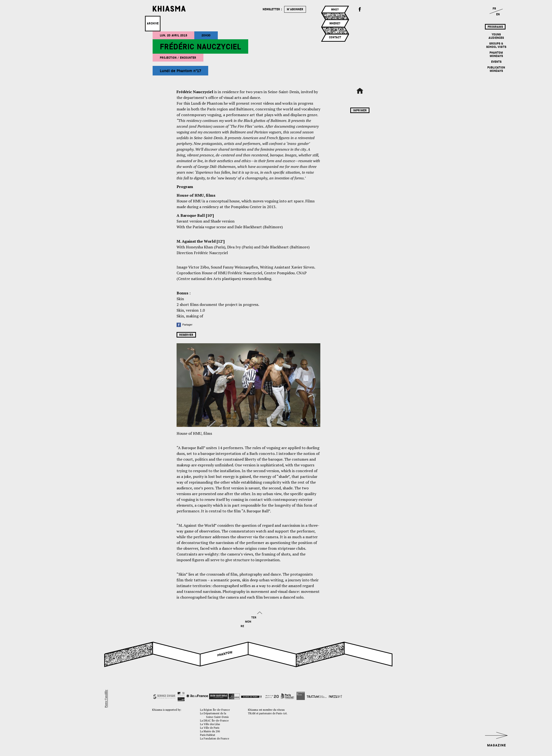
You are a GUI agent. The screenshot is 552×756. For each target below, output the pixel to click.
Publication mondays (496, 69)
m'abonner (295, 9)
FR (494, 9)
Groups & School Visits (496, 45)
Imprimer (360, 110)
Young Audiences (496, 36)
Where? (335, 23)
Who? (335, 10)
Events (496, 62)
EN (498, 14)
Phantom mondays (496, 54)
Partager (184, 325)
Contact (335, 37)
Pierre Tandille (106, 699)
